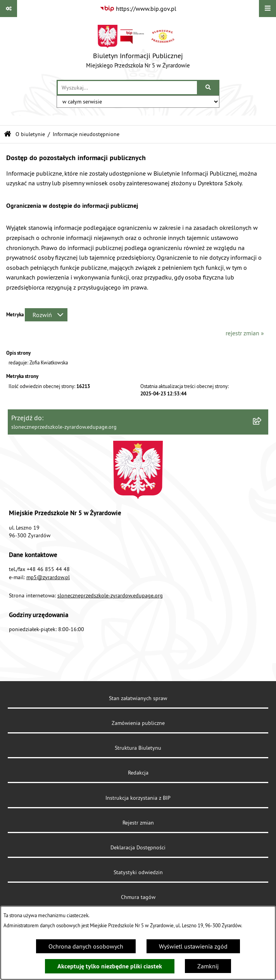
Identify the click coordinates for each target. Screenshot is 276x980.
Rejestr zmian (138, 823)
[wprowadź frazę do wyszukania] (127, 88)
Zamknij (208, 966)
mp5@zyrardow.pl (48, 577)
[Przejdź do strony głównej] (138, 48)
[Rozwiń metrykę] (46, 315)
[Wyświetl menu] (267, 9)
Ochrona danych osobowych (86, 946)
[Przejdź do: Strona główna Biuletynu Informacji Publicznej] (8, 134)
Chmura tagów (138, 897)
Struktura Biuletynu (138, 748)
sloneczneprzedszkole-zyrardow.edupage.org (110, 595)
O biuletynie (30, 134)
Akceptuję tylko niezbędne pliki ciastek (110, 966)
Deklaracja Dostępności (138, 847)
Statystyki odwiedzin (138, 872)
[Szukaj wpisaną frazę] (209, 88)
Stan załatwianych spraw (138, 698)
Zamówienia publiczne (138, 723)
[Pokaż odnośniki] (9, 9)
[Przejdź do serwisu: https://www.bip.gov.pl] (138, 9)
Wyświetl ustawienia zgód (193, 946)
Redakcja (138, 773)
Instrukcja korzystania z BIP (138, 798)
